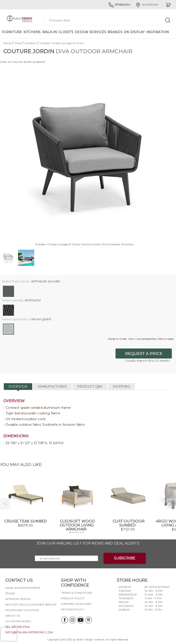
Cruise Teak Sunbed (25, 521)
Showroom (147, 5)
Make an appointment (23, 588)
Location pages (18, 621)
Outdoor (30, 43)
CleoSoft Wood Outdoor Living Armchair (77, 525)
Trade (10, 593)
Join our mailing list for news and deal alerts (88, 543)
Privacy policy (73, 598)
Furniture (12, 32)
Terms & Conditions (77, 593)
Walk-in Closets (58, 32)
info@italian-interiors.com (29, 632)
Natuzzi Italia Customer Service (31, 605)
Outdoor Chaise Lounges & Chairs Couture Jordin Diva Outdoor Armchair (84, 244)
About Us (13, 616)
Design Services (90, 32)
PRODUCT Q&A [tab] (90, 387)
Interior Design (18, 599)
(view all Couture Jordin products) (23, 62)
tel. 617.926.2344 (18, 627)
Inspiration (158, 32)
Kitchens (32, 32)
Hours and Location (22, 610)
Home (7, 43)
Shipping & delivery (76, 604)
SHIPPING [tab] (121, 387)
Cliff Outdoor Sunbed (129, 523)
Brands (115, 32)
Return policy (73, 609)
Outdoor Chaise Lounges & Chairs (62, 43)
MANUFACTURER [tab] (52, 387)
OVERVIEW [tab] (18, 387)
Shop (18, 43)
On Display (134, 32)
